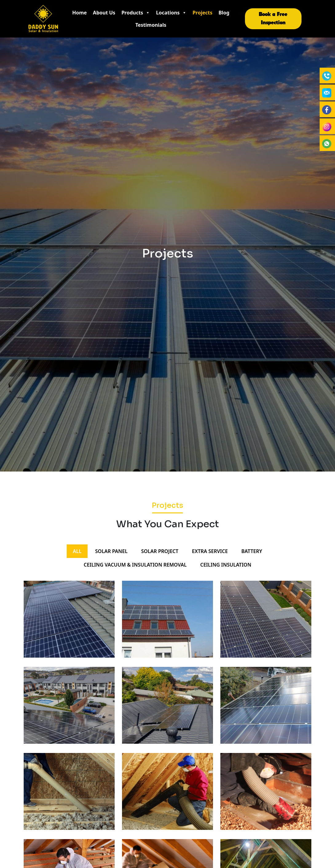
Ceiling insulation (226, 565)
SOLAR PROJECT (160, 551)
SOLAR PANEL (111, 551)
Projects (203, 13)
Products (136, 13)
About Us (104, 13)
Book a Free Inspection (273, 19)
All (77, 551)
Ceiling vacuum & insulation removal (135, 565)
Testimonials (151, 25)
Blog (224, 13)
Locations (171, 13)
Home (79, 13)
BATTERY (252, 551)
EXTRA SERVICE (210, 551)
